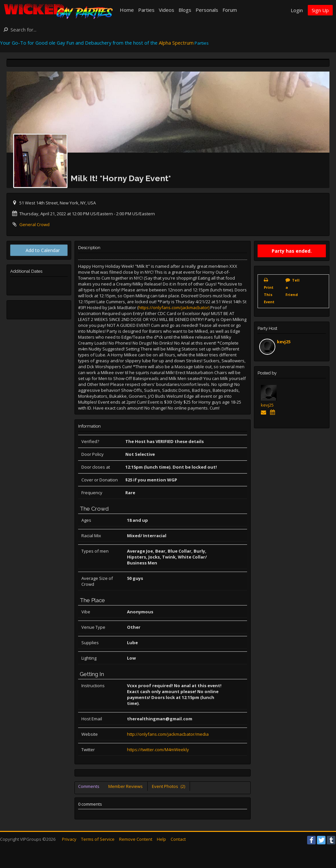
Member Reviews (126, 786)
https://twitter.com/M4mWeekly (158, 750)
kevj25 (284, 342)
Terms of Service (98, 839)
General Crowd (34, 224)
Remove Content (136, 839)
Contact (178, 839)
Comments (89, 786)
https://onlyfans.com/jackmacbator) (174, 307)
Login (297, 10)
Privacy (69, 839)
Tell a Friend (293, 287)
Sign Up (320, 10)
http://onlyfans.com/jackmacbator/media (168, 734)
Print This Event (269, 295)
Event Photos (168, 786)
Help (161, 839)
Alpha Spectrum (176, 43)
